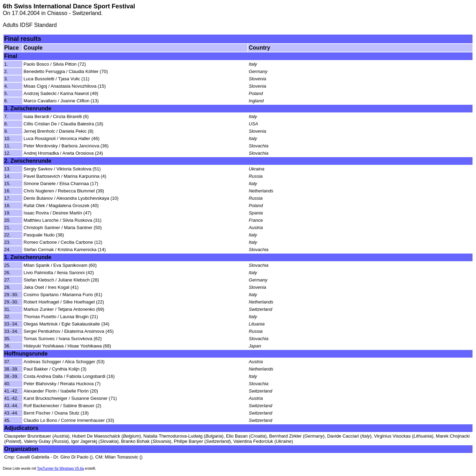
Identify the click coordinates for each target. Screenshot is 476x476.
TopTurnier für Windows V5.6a (60, 468)
